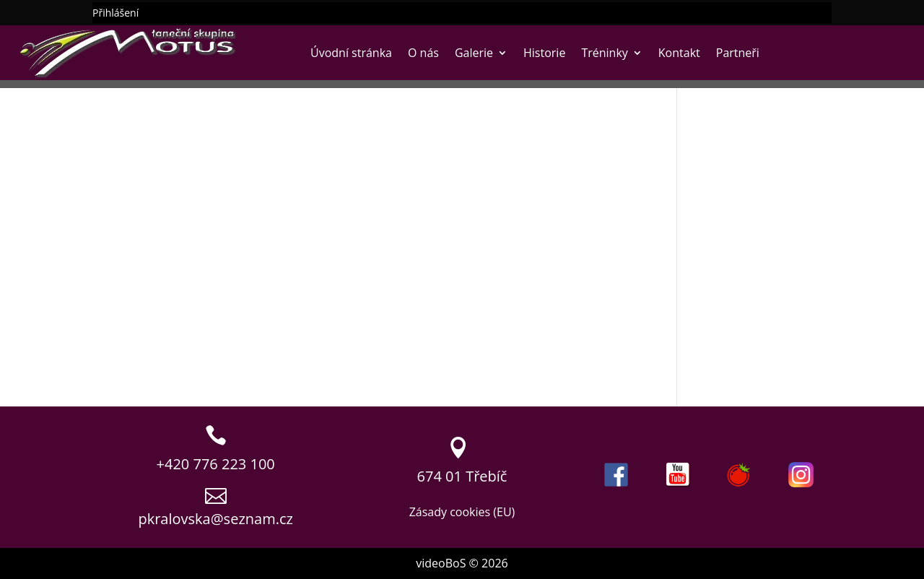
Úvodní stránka (351, 53)
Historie (544, 53)
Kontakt (679, 53)
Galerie (474, 53)
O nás (423, 53)
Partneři (738, 53)
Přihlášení (115, 14)
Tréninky (604, 53)
